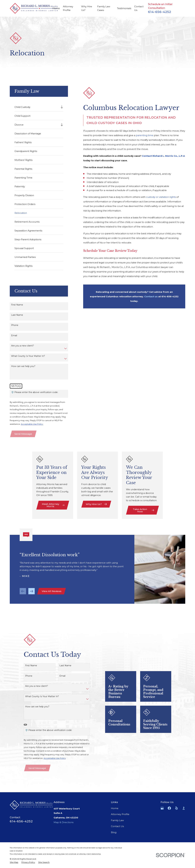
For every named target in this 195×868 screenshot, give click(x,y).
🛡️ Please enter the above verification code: (35, 392)
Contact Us (117, 826)
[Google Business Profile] (162, 808)
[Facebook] (169, 808)
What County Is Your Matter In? (28, 356)
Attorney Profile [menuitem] (68, 8)
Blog (114, 832)
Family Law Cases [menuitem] (104, 8)
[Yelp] (176, 808)
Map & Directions (64, 822)
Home (115, 808)
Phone (15, 325)
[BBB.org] (184, 808)
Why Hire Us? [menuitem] (87, 8)
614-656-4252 (160, 12)
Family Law (117, 820)
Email (14, 336)
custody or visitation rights (161, 197)
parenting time (145, 135)
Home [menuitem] (56, 8)
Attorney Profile (120, 814)
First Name (17, 305)
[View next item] (32, 596)
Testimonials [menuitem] (124, 8)
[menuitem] (37, 107)
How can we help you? (23, 366)
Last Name (17, 315)
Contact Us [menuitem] (139, 8)
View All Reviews (52, 596)
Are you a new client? (23, 346)
